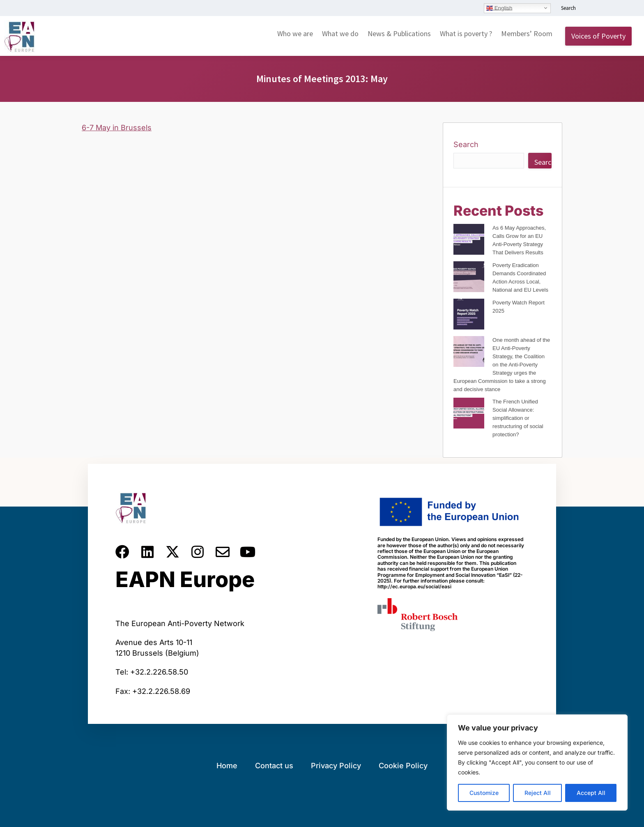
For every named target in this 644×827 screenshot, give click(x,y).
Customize (484, 793)
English (499, 8)
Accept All (591, 793)
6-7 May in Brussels (117, 128)
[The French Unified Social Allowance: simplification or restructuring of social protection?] (469, 414)
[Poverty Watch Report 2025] (469, 315)
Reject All (538, 793)
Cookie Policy (403, 766)
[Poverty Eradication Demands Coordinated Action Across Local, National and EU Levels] (469, 278)
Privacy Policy (336, 766)
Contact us (274, 766)
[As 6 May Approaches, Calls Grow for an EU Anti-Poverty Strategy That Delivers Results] (469, 241)
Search (466, 144)
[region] (537, 762)
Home (227, 766)
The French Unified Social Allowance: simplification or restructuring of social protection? (518, 418)
